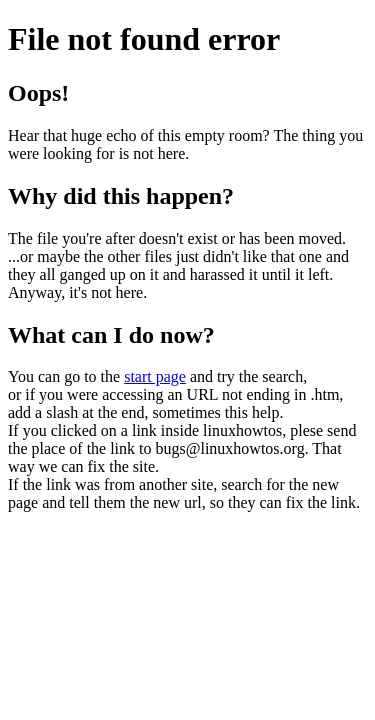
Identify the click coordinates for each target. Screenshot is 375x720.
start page (155, 376)
